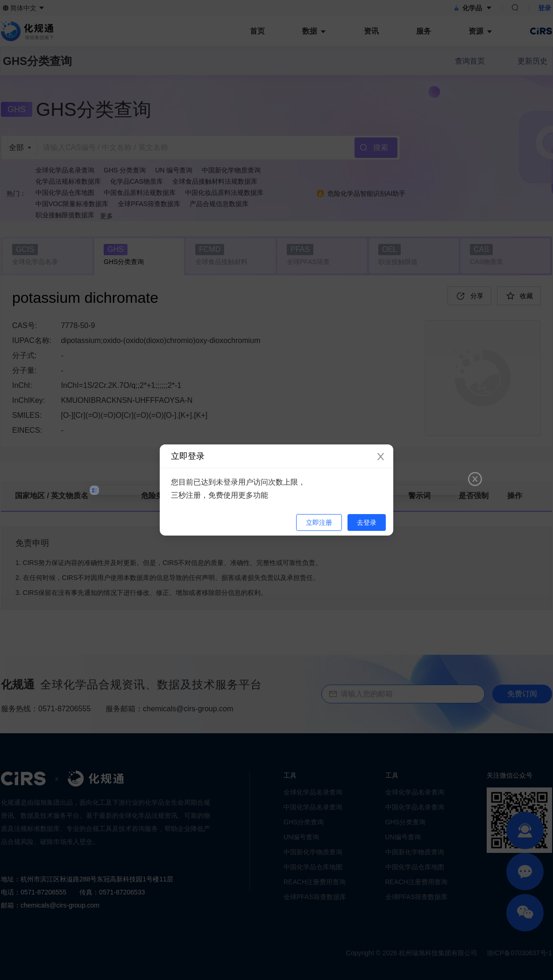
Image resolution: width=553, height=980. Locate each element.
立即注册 (319, 522)
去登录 (367, 522)
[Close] (381, 457)
